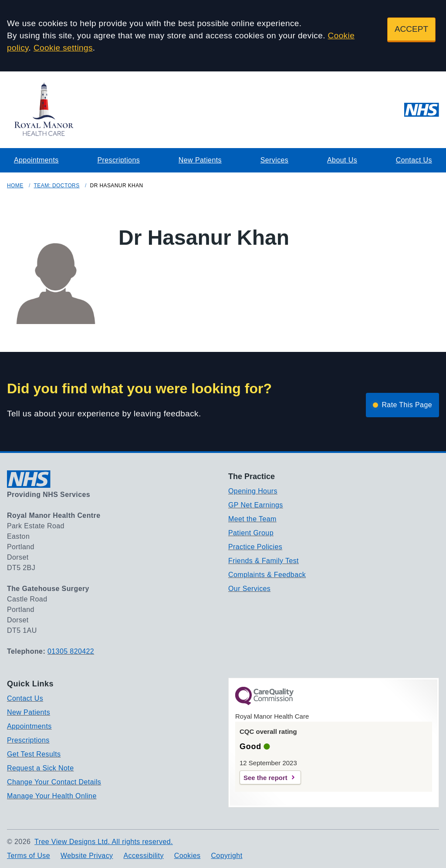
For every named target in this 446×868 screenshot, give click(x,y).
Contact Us (414, 160)
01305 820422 (71, 651)
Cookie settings (63, 48)
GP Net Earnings (256, 505)
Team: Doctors (57, 186)
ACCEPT (411, 29)
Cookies (188, 856)
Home (15, 186)
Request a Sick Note (40, 768)
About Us (342, 160)
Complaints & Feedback (267, 575)
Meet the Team (252, 519)
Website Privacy (87, 856)
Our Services (249, 589)
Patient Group (251, 533)
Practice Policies (255, 547)
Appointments (36, 160)
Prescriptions (118, 160)
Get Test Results (34, 754)
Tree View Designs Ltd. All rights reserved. (104, 842)
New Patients (200, 160)
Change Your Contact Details (54, 782)
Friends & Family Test (264, 561)
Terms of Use (29, 856)
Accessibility (143, 856)
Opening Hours (253, 491)
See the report (265, 778)
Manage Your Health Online (52, 796)
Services (275, 160)
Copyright (226, 856)
